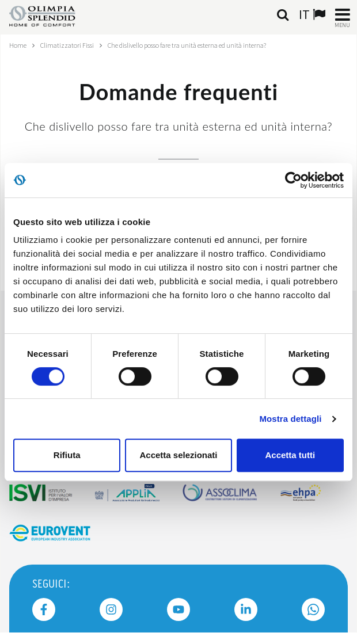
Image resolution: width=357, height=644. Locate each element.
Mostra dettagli (290, 419)
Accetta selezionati (178, 455)
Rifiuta (67, 455)
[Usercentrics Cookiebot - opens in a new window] (293, 180)
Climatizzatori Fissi (67, 45)
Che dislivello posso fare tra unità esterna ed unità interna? (187, 45)
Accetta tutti (290, 455)
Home (18, 45)
